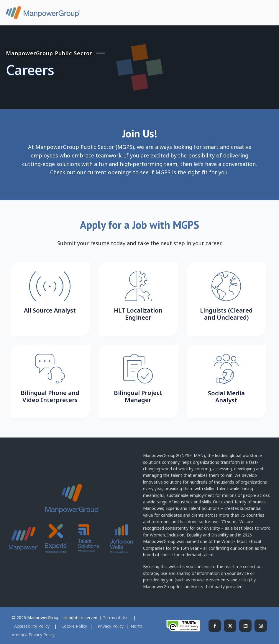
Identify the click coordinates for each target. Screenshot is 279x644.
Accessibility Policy (32, 626)
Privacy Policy (111, 626)
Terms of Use (116, 618)
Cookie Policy (74, 626)
